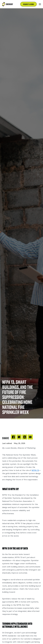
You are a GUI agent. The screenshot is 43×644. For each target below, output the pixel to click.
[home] (9, 4)
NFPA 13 (35, 470)
